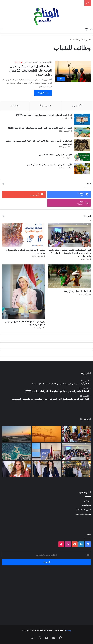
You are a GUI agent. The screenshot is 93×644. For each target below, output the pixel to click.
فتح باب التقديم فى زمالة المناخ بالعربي (56, 155)
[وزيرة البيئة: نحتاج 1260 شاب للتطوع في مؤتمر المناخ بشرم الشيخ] (24, 292)
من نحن (88, 501)
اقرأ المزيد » (43, 93)
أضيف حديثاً (45, 106)
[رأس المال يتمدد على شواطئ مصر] (17, 451)
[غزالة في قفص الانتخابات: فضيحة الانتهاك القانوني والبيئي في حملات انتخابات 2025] (76, 469)
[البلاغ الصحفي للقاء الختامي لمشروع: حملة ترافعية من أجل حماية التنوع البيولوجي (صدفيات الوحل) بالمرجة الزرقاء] (69, 235)
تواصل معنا (86, 505)
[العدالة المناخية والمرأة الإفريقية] (69, 276)
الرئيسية (86, 40)
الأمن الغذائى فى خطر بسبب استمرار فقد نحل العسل (49, 165)
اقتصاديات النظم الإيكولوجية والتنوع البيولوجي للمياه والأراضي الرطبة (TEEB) (40, 128)
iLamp (69, 630)
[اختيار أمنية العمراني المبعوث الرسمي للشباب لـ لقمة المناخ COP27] (82, 119)
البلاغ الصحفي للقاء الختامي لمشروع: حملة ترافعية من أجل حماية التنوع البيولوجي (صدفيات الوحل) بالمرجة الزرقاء (70, 253)
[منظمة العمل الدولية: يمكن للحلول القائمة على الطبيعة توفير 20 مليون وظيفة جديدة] (73, 72)
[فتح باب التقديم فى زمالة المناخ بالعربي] (82, 157)
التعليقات (15, 106)
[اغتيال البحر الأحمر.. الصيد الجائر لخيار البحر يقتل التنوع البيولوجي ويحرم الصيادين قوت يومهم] (82, 145)
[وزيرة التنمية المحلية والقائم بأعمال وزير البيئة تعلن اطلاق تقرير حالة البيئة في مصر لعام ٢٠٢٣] (17, 469)
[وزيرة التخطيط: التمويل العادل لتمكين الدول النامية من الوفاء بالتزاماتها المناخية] (46, 469)
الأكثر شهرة (77, 106)
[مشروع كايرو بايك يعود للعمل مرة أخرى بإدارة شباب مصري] (24, 235)
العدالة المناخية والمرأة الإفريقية (77, 291)
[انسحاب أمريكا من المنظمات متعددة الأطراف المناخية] (76, 434)
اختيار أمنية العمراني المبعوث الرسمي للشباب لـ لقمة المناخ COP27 (44, 115)
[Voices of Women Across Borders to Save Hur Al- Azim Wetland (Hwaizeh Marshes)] (17, 434)
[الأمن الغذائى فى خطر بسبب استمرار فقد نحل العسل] (82, 169)
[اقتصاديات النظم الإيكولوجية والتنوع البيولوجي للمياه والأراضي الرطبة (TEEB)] (82, 132)
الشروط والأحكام (84, 510)
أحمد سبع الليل (44, 62)
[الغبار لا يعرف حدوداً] (46, 434)
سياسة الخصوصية (83, 514)
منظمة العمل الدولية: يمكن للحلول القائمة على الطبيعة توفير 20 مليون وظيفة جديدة (30, 70)
